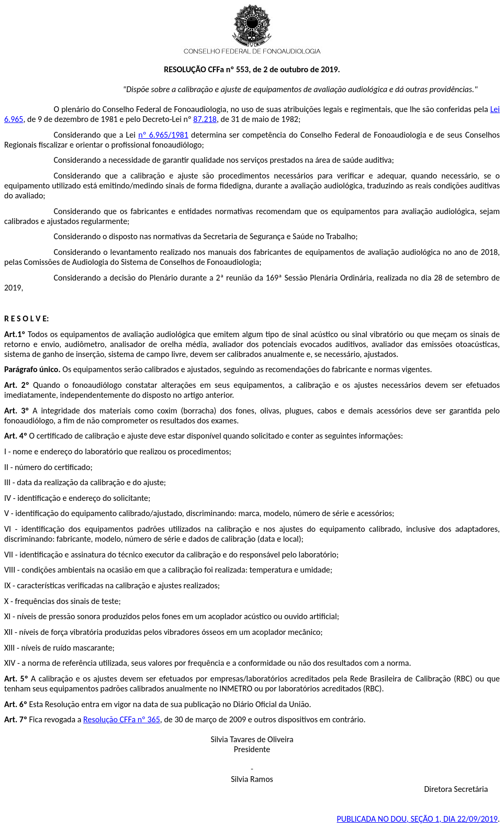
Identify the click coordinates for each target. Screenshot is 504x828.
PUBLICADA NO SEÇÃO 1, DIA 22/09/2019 (417, 819)
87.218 (205, 119)
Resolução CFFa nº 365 (122, 719)
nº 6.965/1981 (163, 135)
